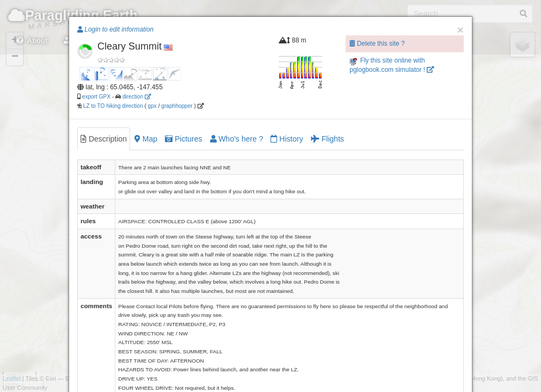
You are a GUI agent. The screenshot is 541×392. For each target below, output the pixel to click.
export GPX (96, 97)
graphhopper (177, 106)
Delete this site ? (377, 44)
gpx (152, 106)
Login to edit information (115, 29)
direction (137, 97)
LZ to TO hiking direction (112, 106)
